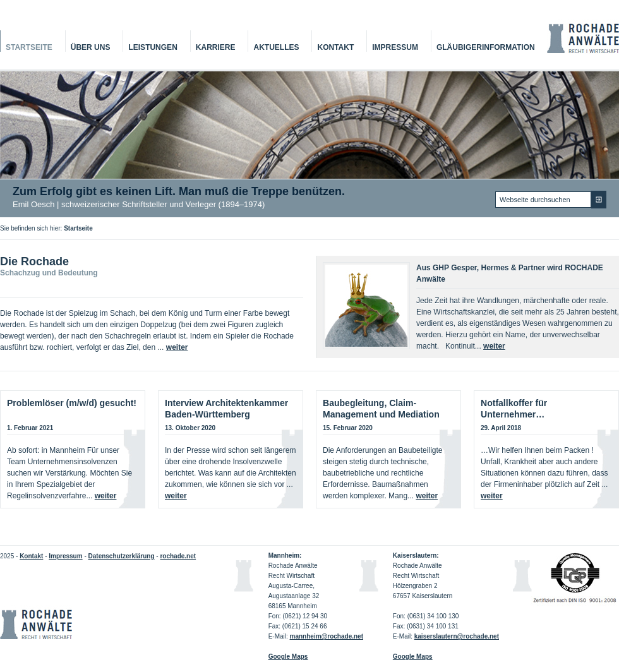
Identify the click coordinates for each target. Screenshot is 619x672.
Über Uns (91, 47)
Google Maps (413, 657)
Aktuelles (276, 47)
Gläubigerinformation (486, 47)
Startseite (29, 47)
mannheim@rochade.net (327, 636)
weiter (177, 347)
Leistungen (153, 47)
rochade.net (178, 556)
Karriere (216, 47)
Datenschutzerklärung (122, 556)
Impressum (395, 47)
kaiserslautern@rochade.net (457, 636)
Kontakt (335, 47)
